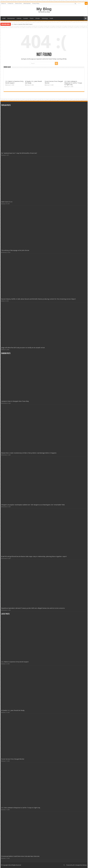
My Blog (44, 9)
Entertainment (11, 18)
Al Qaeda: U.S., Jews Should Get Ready (13, 710)
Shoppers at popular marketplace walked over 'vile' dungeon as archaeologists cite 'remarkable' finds (33, 505)
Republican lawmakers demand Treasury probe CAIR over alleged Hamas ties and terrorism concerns (33, 608)
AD (74, 865)
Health (51, 18)
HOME (4, 18)
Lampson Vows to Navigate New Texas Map (15, 401)
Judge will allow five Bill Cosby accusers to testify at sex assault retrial (23, 348)
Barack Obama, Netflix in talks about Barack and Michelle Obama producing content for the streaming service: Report (39, 299)
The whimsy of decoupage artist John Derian (15, 250)
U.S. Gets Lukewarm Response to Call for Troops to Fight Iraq (73, 83)
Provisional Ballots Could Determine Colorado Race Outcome (20, 856)
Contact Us (10, 3)
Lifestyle (38, 18)
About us (4, 3)
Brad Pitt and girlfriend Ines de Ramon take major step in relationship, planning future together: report (34, 556)
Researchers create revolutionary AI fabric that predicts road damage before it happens (29, 453)
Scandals (26, 18)
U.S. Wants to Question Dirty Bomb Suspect (22, 24)
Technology (45, 18)
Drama (32, 18)
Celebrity (19, 18)
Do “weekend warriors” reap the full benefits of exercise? (19, 153)
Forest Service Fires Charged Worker (13, 759)
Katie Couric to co (7, 202)
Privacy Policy (36, 3)
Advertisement (27, 3)
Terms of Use (18, 3)
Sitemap (85, 865)
